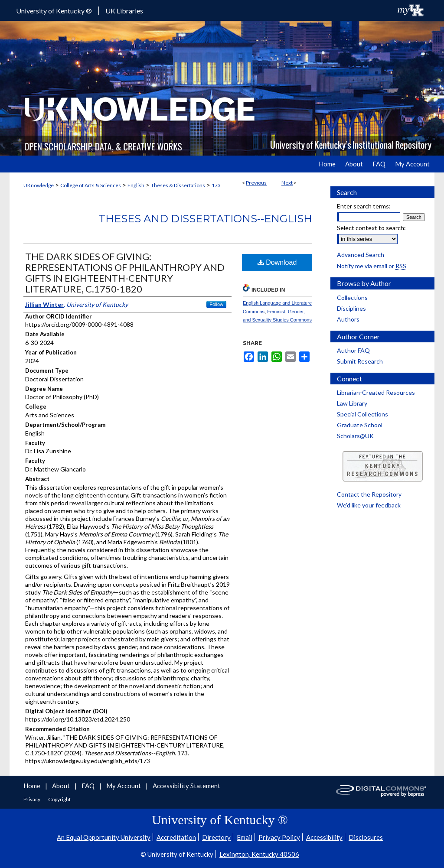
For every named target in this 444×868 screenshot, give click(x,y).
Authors (348, 319)
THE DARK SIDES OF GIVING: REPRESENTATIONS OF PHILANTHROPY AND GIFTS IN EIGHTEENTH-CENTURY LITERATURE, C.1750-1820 (125, 273)
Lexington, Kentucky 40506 (259, 854)
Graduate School (360, 425)
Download (277, 262)
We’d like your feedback (369, 505)
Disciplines (351, 308)
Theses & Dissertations (178, 185)
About (62, 786)
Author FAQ (353, 350)
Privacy (32, 799)
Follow (216, 304)
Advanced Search (361, 255)
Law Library (352, 403)
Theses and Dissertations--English (205, 219)
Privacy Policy (279, 837)
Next (287, 183)
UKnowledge (39, 185)
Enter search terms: (364, 206)
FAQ (89, 786)
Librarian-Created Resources (376, 392)
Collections (352, 297)
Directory (216, 837)
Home (33, 786)
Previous (256, 183)
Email (245, 837)
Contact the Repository (369, 494)
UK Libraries (124, 11)
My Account (124, 786)
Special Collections (362, 414)
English (136, 185)
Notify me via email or (372, 266)
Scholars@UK (355, 436)
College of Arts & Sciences (91, 185)
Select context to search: (371, 228)
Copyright (59, 799)
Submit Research (360, 361)
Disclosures (366, 837)
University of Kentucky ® (54, 11)
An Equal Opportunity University (104, 837)
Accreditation (176, 837)
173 (216, 185)
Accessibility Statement (186, 786)
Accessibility (324, 837)
